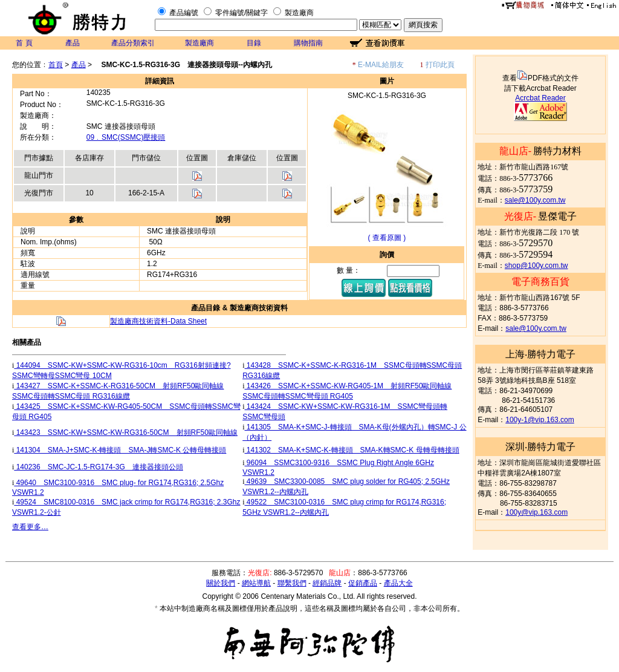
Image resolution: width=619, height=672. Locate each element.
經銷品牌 (327, 583)
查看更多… (30, 527)
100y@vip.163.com (536, 512)
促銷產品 (363, 583)
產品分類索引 (133, 43)
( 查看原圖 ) (387, 238)
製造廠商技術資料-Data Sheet (158, 321)
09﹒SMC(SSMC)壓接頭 (126, 137)
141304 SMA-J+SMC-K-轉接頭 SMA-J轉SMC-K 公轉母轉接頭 (120, 450)
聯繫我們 (292, 583)
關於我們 (221, 583)
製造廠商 (299, 13)
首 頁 (24, 43)
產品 (73, 43)
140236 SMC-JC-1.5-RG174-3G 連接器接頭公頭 (98, 467)
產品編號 (184, 13)
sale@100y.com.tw (535, 200)
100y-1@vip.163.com (540, 420)
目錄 (254, 43)
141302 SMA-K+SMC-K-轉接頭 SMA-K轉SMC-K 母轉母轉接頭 (352, 450)
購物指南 (308, 43)
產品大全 (398, 583)
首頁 (56, 65)
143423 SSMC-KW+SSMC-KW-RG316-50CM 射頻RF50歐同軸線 (126, 432)
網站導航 (256, 583)
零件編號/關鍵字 (241, 13)
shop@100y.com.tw (536, 266)
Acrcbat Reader (540, 98)
